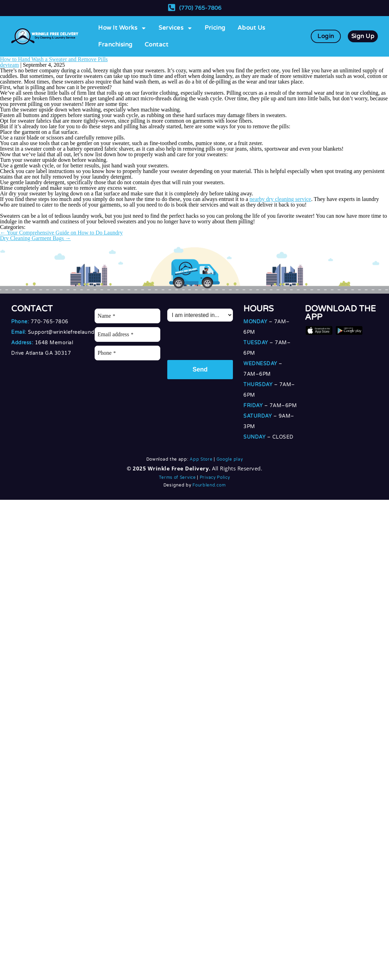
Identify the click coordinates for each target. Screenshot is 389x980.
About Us (251, 28)
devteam (9, 65)
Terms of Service (177, 477)
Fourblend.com (209, 485)
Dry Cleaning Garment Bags (35, 238)
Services (176, 28)
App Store (201, 459)
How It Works (122, 28)
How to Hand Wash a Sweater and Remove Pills (54, 59)
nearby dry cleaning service (280, 199)
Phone (107, 353)
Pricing (215, 28)
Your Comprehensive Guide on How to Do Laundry (61, 233)
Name (107, 316)
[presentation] (220, 339)
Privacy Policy (215, 477)
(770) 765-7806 (200, 8)
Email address (116, 334)
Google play (230, 459)
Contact (157, 45)
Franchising (115, 45)
